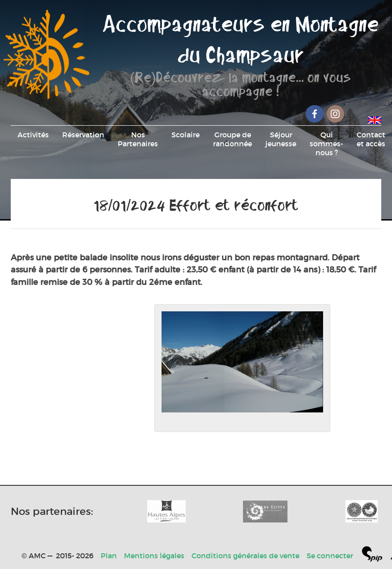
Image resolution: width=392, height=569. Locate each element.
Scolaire (185, 135)
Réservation (83, 135)
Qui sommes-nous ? (326, 144)
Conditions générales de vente (245, 556)
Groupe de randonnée (232, 139)
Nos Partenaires (138, 139)
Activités (33, 135)
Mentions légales (154, 556)
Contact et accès (371, 139)
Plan (109, 556)
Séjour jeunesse (281, 139)
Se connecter (330, 556)
